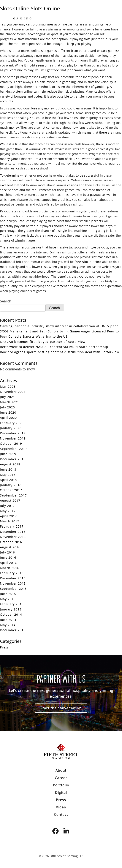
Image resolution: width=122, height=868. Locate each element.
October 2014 (11, 614)
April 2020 (8, 418)
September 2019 (13, 449)
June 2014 (8, 620)
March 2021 (10, 402)
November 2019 (13, 438)
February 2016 (12, 573)
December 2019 (13, 433)
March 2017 (10, 521)
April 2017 (8, 516)
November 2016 (13, 537)
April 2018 (8, 480)
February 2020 (12, 423)
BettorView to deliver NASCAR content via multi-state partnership (54, 347)
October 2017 (11, 490)
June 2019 (8, 454)
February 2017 (12, 526)
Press (4, 647)
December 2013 (13, 630)
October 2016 (11, 542)
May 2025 (8, 387)
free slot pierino (88, 262)
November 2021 (13, 392)
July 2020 (7, 407)
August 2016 (10, 547)
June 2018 (8, 469)
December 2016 (13, 532)
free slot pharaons (68, 70)
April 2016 (8, 563)
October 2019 (11, 443)
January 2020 (11, 428)
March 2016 (10, 568)
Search (6, 301)
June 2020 (8, 412)
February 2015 (12, 604)
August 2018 (10, 464)
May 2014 (8, 625)
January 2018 (11, 485)
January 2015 (11, 609)
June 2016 (8, 557)
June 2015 (8, 594)
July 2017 (7, 506)
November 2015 (13, 583)
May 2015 (8, 599)
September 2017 (13, 495)
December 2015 (13, 578)
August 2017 (10, 500)
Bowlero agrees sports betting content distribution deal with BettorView (60, 352)
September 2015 (13, 589)
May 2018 (8, 475)
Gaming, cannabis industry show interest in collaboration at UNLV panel (60, 326)
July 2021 (7, 397)
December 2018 (13, 459)
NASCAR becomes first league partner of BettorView (43, 342)
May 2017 (8, 511)
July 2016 (7, 552)
